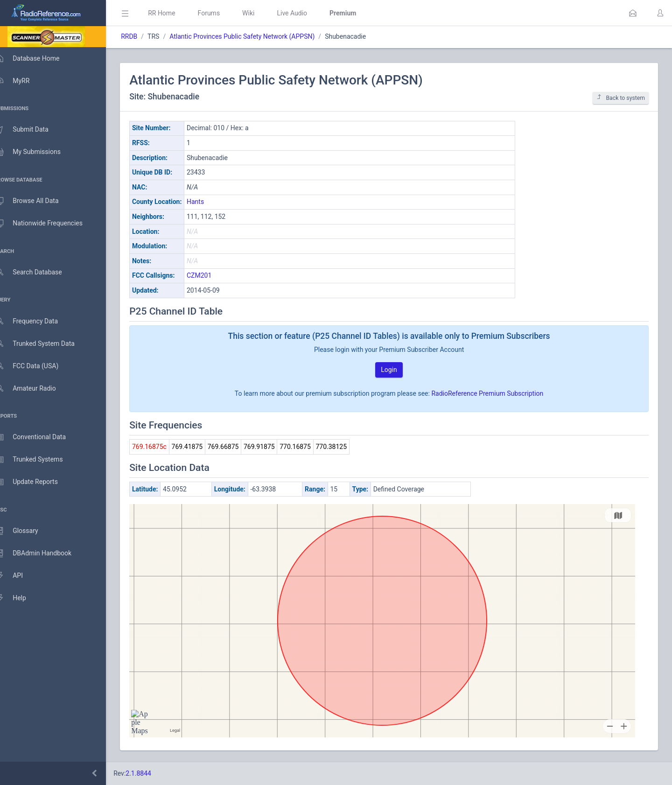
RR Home (175, 13)
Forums (222, 13)
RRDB (143, 36)
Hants (209, 202)
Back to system (621, 98)
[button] (633, 13)
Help (20, 598)
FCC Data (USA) (36, 366)
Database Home (36, 58)
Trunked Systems (38, 460)
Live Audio (305, 13)
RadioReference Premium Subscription (494, 393)
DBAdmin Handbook (42, 554)
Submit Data (31, 130)
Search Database (38, 272)
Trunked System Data (44, 344)
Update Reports (36, 482)
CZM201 (213, 275)
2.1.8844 (152, 773)
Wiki (262, 13)
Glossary (26, 531)
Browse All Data (36, 201)
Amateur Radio (35, 389)
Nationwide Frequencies (48, 224)
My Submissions (37, 152)
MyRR (21, 81)
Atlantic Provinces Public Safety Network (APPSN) (255, 36)
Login (396, 370)
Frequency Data (36, 321)
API (18, 576)
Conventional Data (40, 437)
